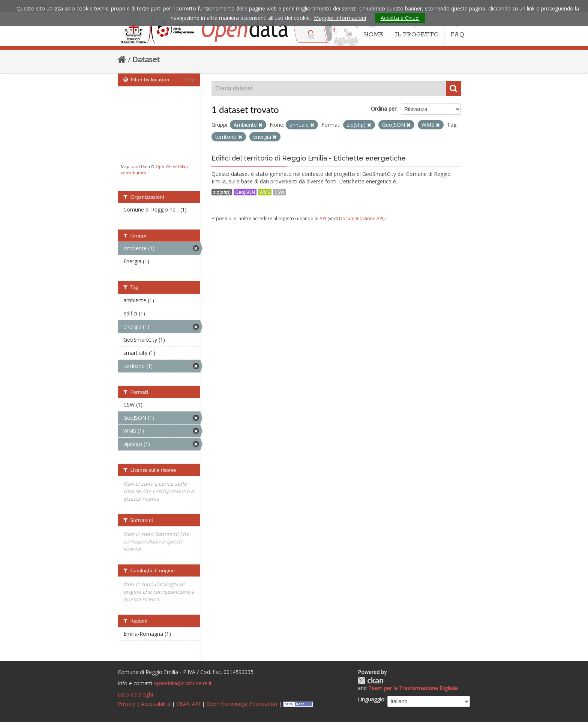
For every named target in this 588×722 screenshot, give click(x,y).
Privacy (126, 704)
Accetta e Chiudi (400, 18)
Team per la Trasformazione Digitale (413, 688)
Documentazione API (361, 218)
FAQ (457, 29)
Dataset (146, 59)
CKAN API (188, 704)
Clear (189, 80)
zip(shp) (222, 192)
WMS (265, 192)
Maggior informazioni (340, 18)
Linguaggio (371, 699)
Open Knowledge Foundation (242, 704)
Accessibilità (156, 704)
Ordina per (384, 109)
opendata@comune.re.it (183, 683)
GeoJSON (245, 192)
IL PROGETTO (417, 29)
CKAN (370, 681)
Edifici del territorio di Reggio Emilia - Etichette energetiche (309, 158)
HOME (373, 29)
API (323, 218)
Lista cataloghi (135, 694)
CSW (279, 192)
